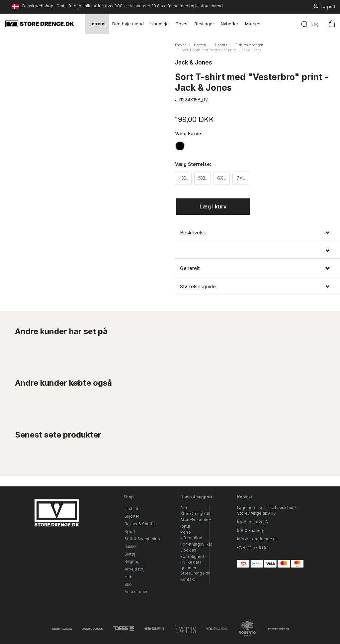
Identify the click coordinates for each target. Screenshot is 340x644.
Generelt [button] (190, 269)
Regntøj (132, 562)
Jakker (131, 547)
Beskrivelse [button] (193, 233)
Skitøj (130, 554)
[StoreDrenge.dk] (40, 24)
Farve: (189, 133)
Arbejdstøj (134, 569)
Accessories (136, 592)
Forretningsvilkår (196, 544)
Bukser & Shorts (140, 524)
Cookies (188, 550)
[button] (257, 251)
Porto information (191, 535)
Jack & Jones (194, 63)
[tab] (257, 233)
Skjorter (132, 516)
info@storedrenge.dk (257, 539)
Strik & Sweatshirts (142, 539)
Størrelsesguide (196, 520)
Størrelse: (193, 164)
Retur (185, 526)
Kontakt (188, 580)
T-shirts (132, 509)
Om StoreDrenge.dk (195, 511)
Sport (130, 532)
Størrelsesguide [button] (198, 287)
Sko (128, 584)
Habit (130, 577)
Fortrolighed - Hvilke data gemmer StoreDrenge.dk (195, 565)
